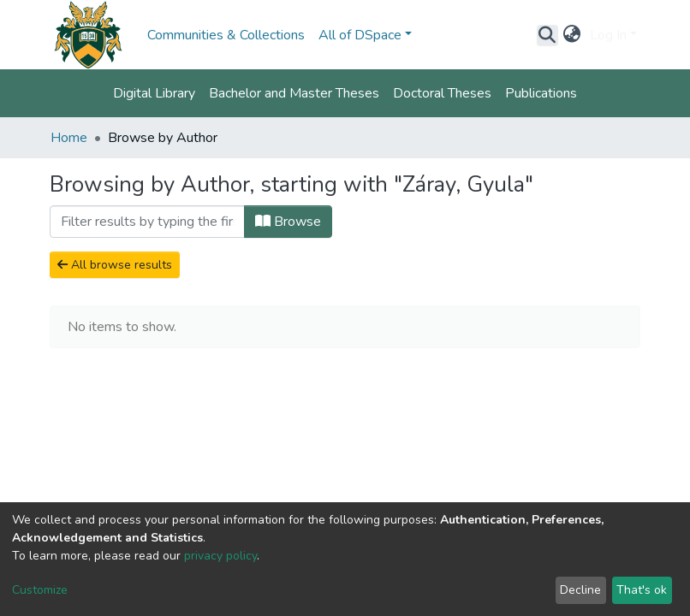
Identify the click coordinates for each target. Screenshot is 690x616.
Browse (288, 222)
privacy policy (220, 556)
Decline (580, 590)
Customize (40, 590)
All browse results (115, 265)
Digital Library (154, 93)
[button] (572, 35)
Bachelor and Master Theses (294, 93)
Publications (541, 93)
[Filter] (147, 222)
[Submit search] (547, 35)
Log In (608, 35)
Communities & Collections (226, 35)
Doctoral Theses (442, 93)
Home (69, 138)
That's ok (642, 590)
